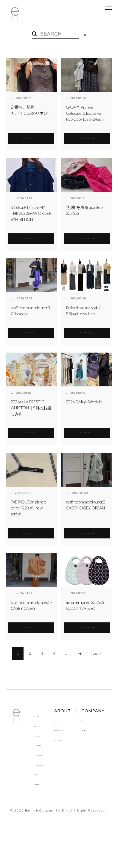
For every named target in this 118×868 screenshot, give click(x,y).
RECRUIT (45, 764)
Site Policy (72, 739)
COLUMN (45, 755)
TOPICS (41, 735)
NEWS (42, 745)
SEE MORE (31, 137)
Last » (97, 653)
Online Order (75, 730)
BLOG (39, 725)
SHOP (39, 774)
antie (70, 98)
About (40, 810)
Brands (70, 720)
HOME (40, 716)
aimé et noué (20, 198)
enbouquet (19, 98)
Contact (41, 819)
